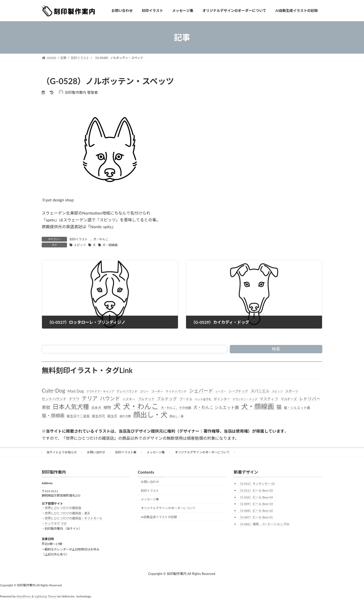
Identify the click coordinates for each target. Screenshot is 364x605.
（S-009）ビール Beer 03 (256, 504)
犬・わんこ (101, 239)
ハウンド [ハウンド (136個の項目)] (110, 398)
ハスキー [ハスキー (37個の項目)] (129, 399)
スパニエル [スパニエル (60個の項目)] (260, 391)
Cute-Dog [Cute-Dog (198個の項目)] (53, 390)
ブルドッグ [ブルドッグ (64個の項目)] (167, 399)
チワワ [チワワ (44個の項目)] (74, 399)
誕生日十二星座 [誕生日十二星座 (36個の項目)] (78, 416)
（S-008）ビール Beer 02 (256, 511)
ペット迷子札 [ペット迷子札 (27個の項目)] (203, 399)
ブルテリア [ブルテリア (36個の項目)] (146, 399)
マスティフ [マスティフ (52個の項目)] (269, 399)
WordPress (24, 596)
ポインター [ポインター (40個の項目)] (222, 399)
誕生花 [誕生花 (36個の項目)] (112, 416)
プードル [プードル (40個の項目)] (186, 399)
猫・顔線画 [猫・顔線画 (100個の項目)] (53, 415)
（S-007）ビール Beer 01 (256, 517)
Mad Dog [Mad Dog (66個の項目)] (76, 391)
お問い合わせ (96, 452)
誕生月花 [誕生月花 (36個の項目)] (99, 416)
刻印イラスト (79, 239)
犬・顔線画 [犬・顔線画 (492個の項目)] (258, 406)
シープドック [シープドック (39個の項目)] (238, 391)
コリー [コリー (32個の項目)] (144, 391)
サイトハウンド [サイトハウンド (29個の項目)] (176, 391)
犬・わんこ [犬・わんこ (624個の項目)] (141, 406)
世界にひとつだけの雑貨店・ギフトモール (74, 518)
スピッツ (80, 245)
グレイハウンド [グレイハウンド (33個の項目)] (127, 391)
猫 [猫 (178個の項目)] (279, 407)
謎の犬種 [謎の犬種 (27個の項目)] (125, 416)
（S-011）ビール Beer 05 (256, 490)
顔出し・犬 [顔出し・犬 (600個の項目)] (150, 415)
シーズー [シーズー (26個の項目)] (221, 391)
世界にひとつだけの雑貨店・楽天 (67, 513)
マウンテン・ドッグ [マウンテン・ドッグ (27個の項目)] (245, 399)
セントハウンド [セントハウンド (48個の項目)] (54, 399)
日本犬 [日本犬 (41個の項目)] (96, 408)
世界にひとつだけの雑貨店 (63, 508)
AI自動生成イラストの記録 (159, 517)
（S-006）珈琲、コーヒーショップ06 (264, 524)
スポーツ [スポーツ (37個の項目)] (292, 391)
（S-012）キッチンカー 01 (257, 484)
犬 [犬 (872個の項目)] (117, 406)
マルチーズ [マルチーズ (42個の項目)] (289, 399)
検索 (276, 349)
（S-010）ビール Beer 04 (256, 497)
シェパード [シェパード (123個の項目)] (201, 391)
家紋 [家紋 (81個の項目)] (46, 407)
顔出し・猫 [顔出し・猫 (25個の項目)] (177, 416)
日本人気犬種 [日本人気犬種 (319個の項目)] (71, 406)
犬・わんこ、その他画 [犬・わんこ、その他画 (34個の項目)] (176, 408)
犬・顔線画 (110, 245)
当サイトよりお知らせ (62, 452)
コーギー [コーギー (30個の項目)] (157, 391)
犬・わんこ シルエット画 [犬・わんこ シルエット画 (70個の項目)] (216, 407)
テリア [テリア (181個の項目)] (90, 398)
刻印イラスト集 (126, 452)
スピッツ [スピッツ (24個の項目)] (277, 391)
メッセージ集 (156, 452)
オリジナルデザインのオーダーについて (202, 452)
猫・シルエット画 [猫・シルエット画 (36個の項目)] (297, 408)
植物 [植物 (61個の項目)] (107, 407)
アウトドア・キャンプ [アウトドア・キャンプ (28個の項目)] (100, 391)
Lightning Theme (46, 596)
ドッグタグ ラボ (56, 523)
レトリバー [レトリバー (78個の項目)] (310, 399)
